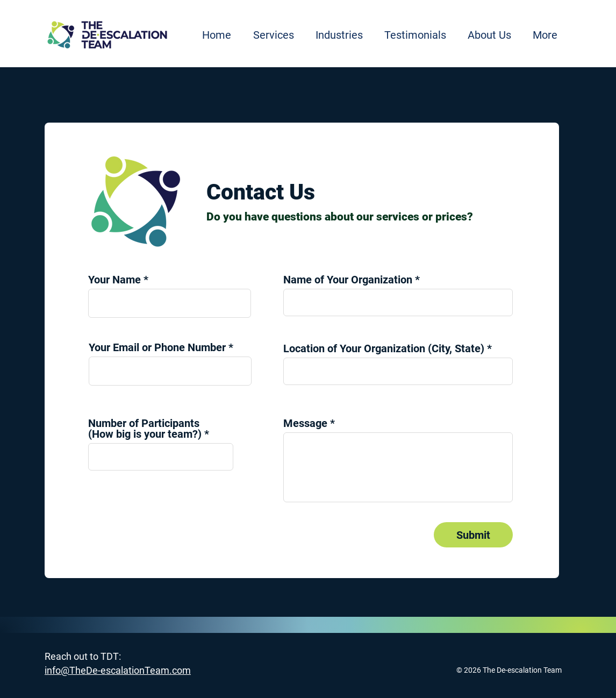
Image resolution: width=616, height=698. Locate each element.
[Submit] (473, 535)
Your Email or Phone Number (157, 347)
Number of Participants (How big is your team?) (145, 429)
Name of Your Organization (348, 280)
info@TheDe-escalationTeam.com (118, 670)
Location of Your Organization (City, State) (384, 348)
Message (305, 423)
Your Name (114, 280)
